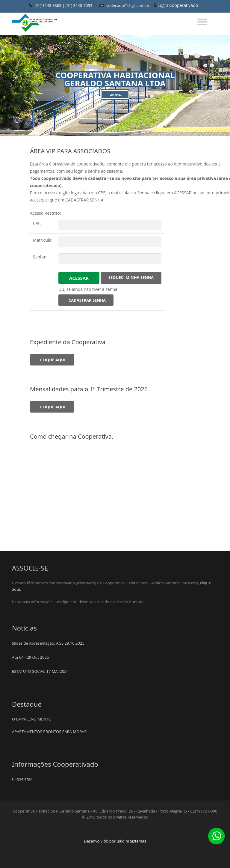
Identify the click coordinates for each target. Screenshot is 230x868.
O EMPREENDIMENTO (32, 719)
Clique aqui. (23, 779)
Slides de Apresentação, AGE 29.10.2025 (48, 643)
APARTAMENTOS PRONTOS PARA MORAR (49, 732)
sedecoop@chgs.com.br (128, 5)
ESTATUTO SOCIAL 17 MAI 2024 (40, 671)
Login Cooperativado (178, 5)
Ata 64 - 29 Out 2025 (30, 657)
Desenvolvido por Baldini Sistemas (115, 841)
